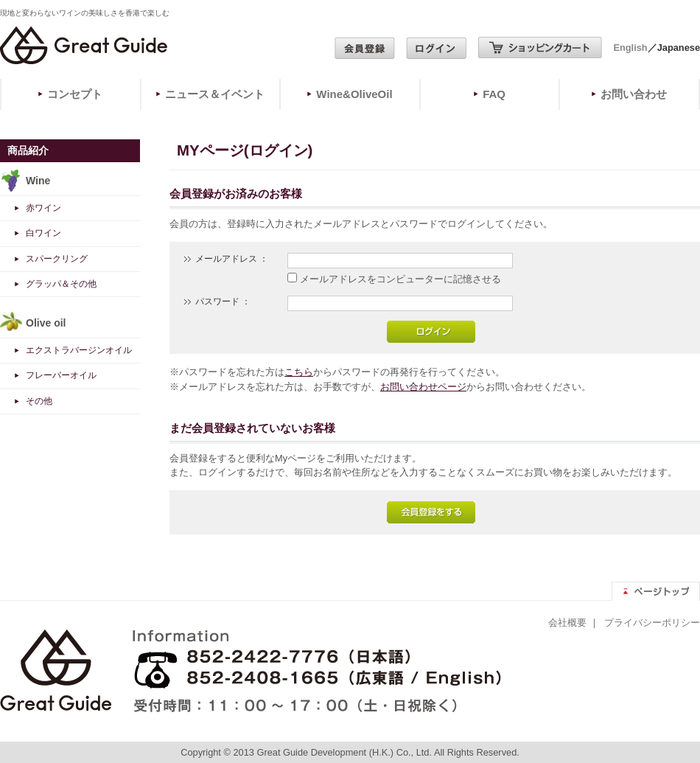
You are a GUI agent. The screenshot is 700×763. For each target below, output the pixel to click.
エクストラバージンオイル (79, 350)
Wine (38, 181)
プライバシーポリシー (652, 623)
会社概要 (567, 623)
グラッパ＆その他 (61, 284)
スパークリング (57, 259)
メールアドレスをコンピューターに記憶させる (400, 279)
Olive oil (46, 323)
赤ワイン (43, 208)
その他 (39, 401)
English (630, 48)
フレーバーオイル (61, 375)
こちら (299, 372)
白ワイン (43, 233)
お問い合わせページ (423, 387)
